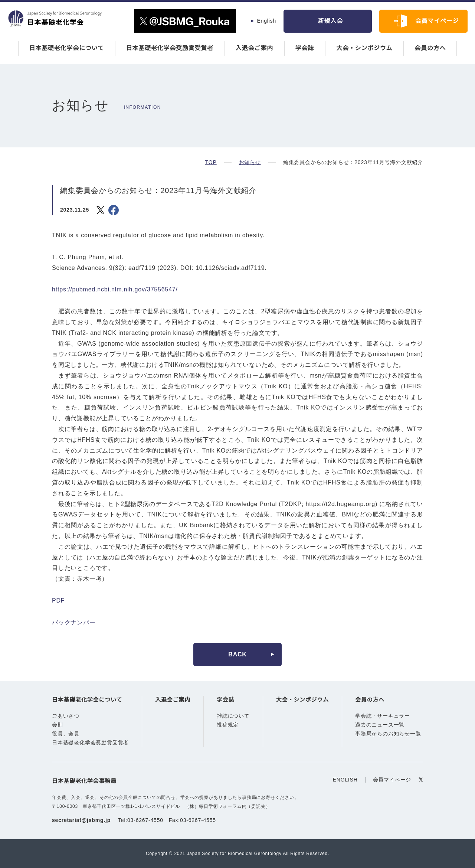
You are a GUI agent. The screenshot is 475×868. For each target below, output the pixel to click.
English (266, 21)
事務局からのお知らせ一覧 (388, 734)
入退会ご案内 (254, 48)
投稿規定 (228, 725)
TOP (211, 162)
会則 (58, 725)
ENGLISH (346, 780)
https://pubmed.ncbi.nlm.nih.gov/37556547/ (120, 290)
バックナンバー (74, 623)
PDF (58, 601)
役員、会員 (66, 734)
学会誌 (305, 48)
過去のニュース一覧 (380, 725)
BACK (237, 655)
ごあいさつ (66, 716)
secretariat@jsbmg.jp (82, 820)
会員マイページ (437, 21)
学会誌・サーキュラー (383, 716)
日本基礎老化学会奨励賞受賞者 (170, 48)
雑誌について (233, 716)
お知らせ (249, 162)
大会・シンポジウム (364, 48)
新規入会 (330, 21)
